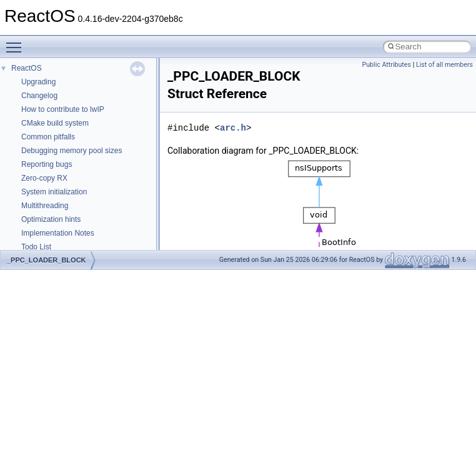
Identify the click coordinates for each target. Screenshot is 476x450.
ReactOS (27, 68)
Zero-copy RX (44, 178)
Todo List (36, 247)
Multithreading (45, 206)
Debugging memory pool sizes (72, 151)
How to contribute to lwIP (63, 109)
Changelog (39, 96)
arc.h (233, 128)
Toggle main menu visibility (17, 42)
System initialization (54, 192)
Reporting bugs (47, 164)
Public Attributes (386, 65)
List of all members (444, 65)
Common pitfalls (48, 137)
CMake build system (55, 123)
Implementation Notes (58, 233)
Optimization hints (51, 219)
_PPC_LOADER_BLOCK (47, 260)
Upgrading (38, 82)
